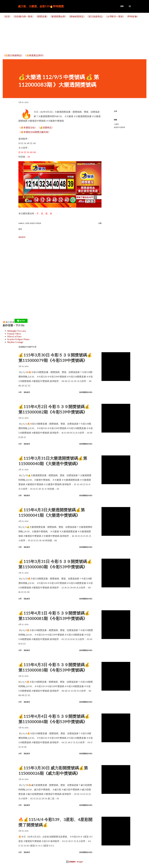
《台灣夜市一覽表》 (115, 16)
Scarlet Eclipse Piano (18, 339)
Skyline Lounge (15, 342)
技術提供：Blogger (75, 862)
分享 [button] (115, 111)
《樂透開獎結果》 (58, 16)
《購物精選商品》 (77, 16)
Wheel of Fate (14, 336)
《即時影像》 (132, 16)
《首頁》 (7, 16)
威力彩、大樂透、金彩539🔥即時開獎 (41, 6)
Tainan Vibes (14, 334)
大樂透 (116, 124)
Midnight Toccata (17, 331)
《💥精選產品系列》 (34, 55)
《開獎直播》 (42, 16)
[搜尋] (122, 6)
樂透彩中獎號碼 (119, 127)
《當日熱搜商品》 (95, 16)
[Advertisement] (70, 36)
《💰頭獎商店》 (46, 128)
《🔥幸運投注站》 (28, 128)
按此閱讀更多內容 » (86, 392)
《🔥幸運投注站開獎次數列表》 (34, 132)
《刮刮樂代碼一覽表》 (23, 16)
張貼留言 (22, 237)
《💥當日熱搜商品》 (13, 55)
